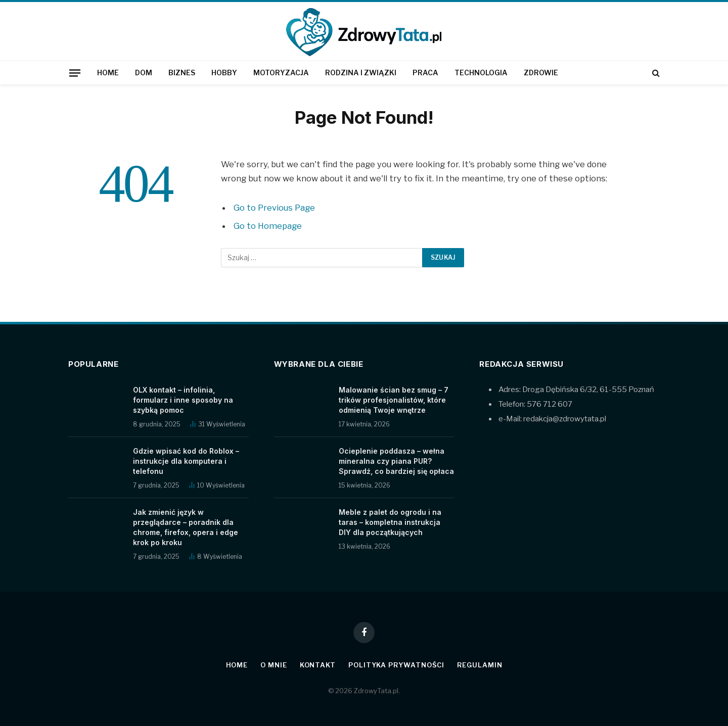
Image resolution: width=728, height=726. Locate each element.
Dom (144, 72)
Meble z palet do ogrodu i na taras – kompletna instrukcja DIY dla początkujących (390, 522)
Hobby (224, 72)
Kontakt (318, 665)
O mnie (274, 665)
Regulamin (480, 665)
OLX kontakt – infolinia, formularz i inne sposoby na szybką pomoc (183, 400)
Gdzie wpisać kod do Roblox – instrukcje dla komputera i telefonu (186, 461)
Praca (425, 72)
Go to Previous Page (274, 208)
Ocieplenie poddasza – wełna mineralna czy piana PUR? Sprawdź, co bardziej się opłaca (396, 461)
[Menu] (75, 73)
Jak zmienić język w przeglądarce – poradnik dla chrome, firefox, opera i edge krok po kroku (186, 527)
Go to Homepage (268, 226)
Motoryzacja (281, 72)
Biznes (182, 72)
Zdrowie (541, 72)
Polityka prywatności (396, 665)
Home (108, 72)
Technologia (481, 72)
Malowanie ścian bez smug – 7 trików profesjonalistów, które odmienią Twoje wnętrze (394, 400)
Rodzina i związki (361, 72)
